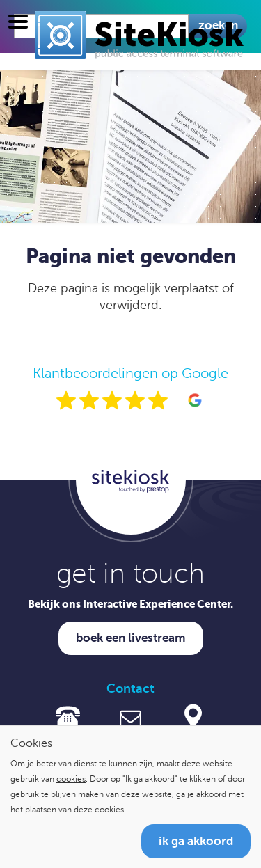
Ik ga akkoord (196, 841)
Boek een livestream (131, 638)
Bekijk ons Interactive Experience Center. (130, 604)
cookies (71, 779)
